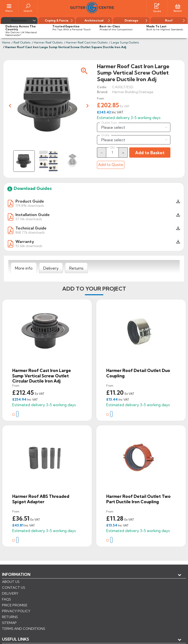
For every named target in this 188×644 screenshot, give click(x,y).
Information (16, 574)
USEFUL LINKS (16, 582)
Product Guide (30, 201)
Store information (27, 599)
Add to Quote (111, 165)
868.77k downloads (30, 232)
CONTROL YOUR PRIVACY (24, 622)
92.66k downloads (29, 246)
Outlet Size (109, 123)
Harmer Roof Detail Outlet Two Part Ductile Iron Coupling (138, 499)
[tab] (24, 268)
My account (20, 590)
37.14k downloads (29, 219)
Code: (102, 87)
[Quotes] (157, 6)
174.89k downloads (30, 205)
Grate (106, 135)
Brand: (103, 92)
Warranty (25, 241)
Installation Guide (33, 215)
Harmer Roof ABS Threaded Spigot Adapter (41, 499)
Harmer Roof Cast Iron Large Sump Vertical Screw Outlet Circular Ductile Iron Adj (42, 376)
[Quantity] (112, 152)
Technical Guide (31, 228)
